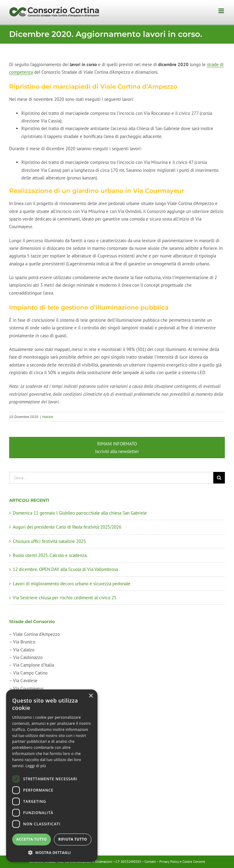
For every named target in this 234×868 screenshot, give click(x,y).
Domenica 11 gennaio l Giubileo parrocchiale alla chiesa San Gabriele (80, 513)
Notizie (48, 417)
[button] (52, 853)
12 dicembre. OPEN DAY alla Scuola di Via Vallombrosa (65, 569)
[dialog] (52, 776)
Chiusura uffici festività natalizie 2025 (49, 541)
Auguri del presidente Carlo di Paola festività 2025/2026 (67, 527)
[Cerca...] (111, 478)
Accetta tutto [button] (31, 839)
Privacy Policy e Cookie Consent (182, 862)
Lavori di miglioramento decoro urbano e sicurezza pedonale (72, 584)
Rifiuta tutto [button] (73, 839)
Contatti (150, 862)
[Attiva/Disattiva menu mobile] (222, 11)
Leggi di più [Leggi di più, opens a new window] (36, 766)
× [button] (91, 696)
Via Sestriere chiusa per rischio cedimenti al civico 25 (65, 598)
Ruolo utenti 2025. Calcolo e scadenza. (50, 555)
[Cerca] (219, 478)
